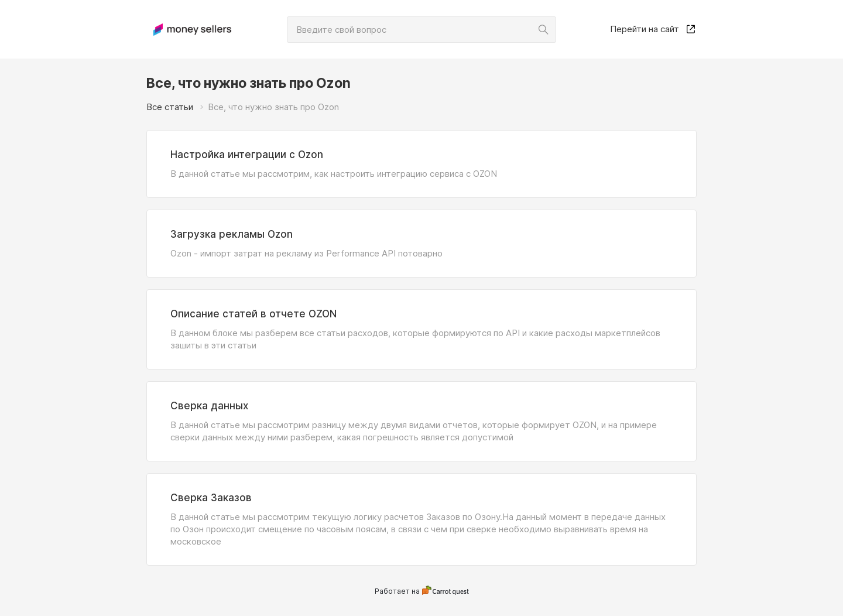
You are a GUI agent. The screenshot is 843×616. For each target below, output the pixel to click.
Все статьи (170, 107)
